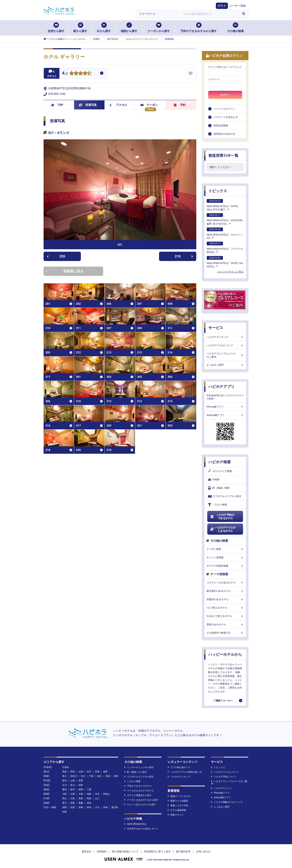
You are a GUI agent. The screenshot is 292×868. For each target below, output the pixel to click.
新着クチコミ (176, 815)
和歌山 (107, 794)
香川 (64, 803)
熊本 (89, 807)
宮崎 (105, 807)
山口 (97, 798)
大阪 (64, 794)
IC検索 (214, 480)
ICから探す (104, 28)
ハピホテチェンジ (221, 788)
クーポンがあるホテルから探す (141, 800)
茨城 (108, 776)
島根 (89, 798)
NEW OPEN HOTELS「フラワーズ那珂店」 (225, 248)
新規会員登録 (221, 125)
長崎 (81, 807)
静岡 (81, 789)
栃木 (99, 776)
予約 (180, 105)
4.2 (65, 74)
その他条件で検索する (225, 633)
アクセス (118, 105)
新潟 (64, 781)
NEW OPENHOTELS (135, 824)
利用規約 (102, 852)
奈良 (97, 794)
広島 (73, 798)
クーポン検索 (225, 549)
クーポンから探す (159, 28)
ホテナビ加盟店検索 (225, 566)
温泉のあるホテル (225, 624)
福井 (81, 785)
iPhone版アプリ (225, 407)
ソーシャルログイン (224, 109)
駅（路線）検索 (219, 488)
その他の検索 (235, 28)
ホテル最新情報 (177, 810)
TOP (57, 105)
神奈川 (74, 776)
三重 (89, 789)
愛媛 (81, 803)
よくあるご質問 (225, 365)
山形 (81, 772)
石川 (64, 785)
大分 (97, 807)
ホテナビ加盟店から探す (138, 795)
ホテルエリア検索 (220, 471)
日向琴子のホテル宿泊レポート (141, 829)
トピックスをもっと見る (230, 272)
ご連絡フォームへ (223, 700)
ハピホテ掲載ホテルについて (227, 802)
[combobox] (210, 14)
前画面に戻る (64, 271)
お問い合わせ (203, 852)
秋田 (73, 772)
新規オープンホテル (179, 796)
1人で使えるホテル (225, 608)
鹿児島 (115, 807)
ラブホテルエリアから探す (225, 496)
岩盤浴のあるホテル (225, 599)
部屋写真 (88, 105)
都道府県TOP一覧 (223, 156)
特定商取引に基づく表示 (157, 852)
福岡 (64, 807)
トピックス (218, 191)
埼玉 (83, 776)
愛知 (64, 789)
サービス (216, 328)
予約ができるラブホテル (138, 786)
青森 (64, 772)
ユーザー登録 (237, 6)
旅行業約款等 (183, 852)
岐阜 (73, 789)
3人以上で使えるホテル (225, 616)
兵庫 (73, 794)
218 (184, 256)
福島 (105, 772)
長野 (81, 781)
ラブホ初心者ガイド (179, 767)
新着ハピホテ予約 (178, 805)
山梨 (73, 781)
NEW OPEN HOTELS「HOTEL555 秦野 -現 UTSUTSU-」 (224, 219)
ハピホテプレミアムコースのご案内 (225, 355)
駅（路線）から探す (136, 772)
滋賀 (89, 794)
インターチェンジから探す (139, 767)
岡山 (64, 798)
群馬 (116, 776)
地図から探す (129, 28)
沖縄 (64, 812)
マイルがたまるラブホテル (139, 791)
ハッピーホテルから (225, 654)
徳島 (73, 803)
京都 (81, 794)
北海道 (66, 767)
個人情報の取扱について (125, 852)
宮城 (97, 772)
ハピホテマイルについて (225, 345)
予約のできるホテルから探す (199, 28)
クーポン (149, 105)
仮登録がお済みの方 (224, 134)
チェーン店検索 (225, 557)
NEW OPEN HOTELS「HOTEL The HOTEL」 (225, 262)
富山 (73, 785)
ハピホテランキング (225, 337)
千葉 (91, 776)
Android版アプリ (225, 415)
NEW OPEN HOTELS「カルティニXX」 (225, 233)
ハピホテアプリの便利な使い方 (185, 772)
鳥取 (81, 798)
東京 (64, 776)
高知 (89, 803)
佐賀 (73, 807)
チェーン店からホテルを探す (140, 805)
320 (56, 256)
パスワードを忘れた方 (226, 117)
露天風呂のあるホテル (225, 591)
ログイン (225, 95)
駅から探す (80, 28)
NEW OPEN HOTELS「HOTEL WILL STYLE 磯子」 (223, 205)
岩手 (89, 772)
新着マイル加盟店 (178, 801)
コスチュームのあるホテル (225, 583)
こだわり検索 (218, 505)
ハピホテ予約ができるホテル (222, 517)
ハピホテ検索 (220, 462)
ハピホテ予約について (224, 777)
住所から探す (56, 28)
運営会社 (87, 852)
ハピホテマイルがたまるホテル (223, 529)
